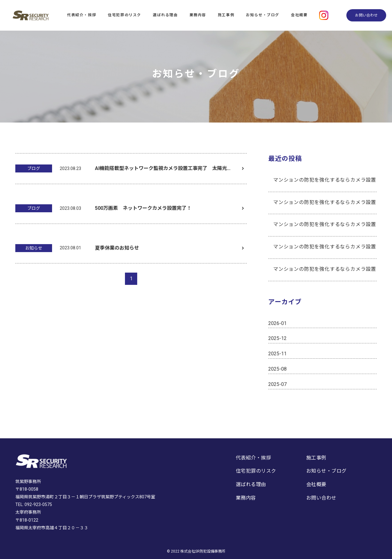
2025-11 (277, 354)
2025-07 (277, 384)
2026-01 (277, 323)
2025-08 (277, 369)
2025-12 (277, 338)
